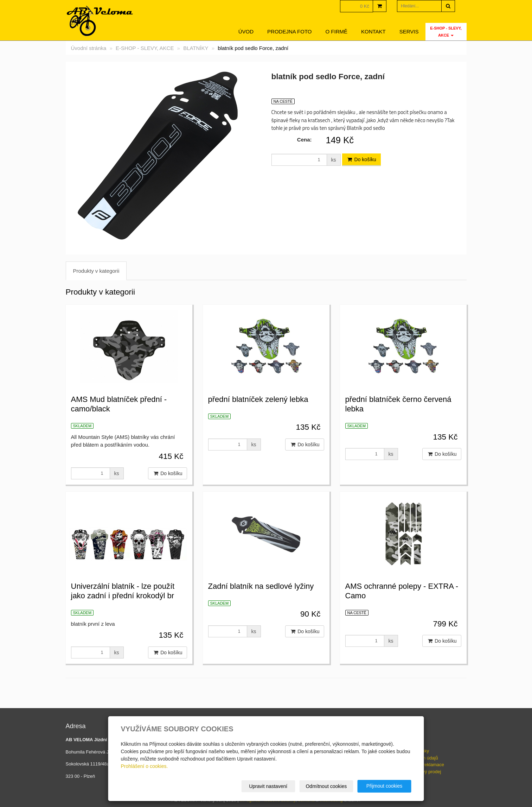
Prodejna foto (289, 31)
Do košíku (361, 159)
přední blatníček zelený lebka (258, 399)
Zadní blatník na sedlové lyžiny (261, 586)
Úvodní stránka (89, 48)
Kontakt (373, 31)
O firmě (337, 31)
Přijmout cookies (384, 786)
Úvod (246, 31)
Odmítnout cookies (326, 786)
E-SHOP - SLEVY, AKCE (446, 32)
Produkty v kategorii (96, 271)
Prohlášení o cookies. (145, 766)
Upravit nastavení (268, 786)
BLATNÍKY (196, 48)
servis (409, 31)
